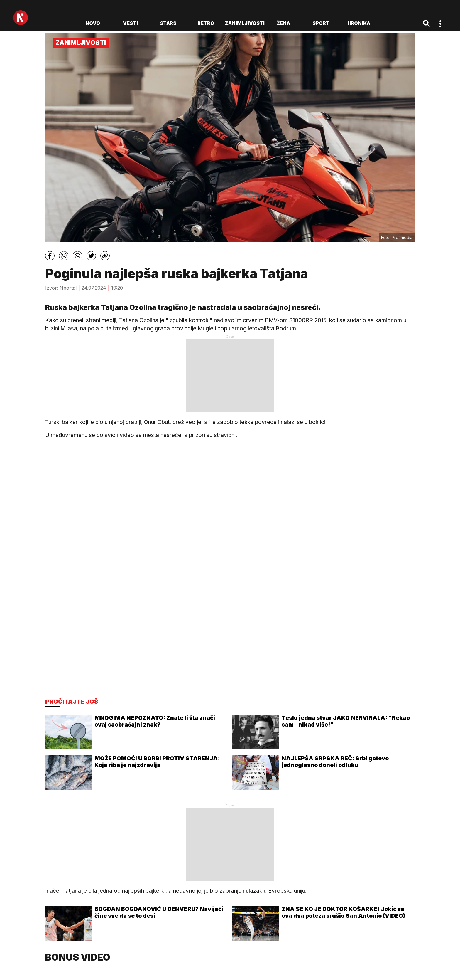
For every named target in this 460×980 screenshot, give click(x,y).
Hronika (359, 23)
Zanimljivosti (245, 23)
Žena (283, 23)
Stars (168, 23)
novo (93, 23)
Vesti (130, 23)
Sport (321, 23)
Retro (206, 23)
